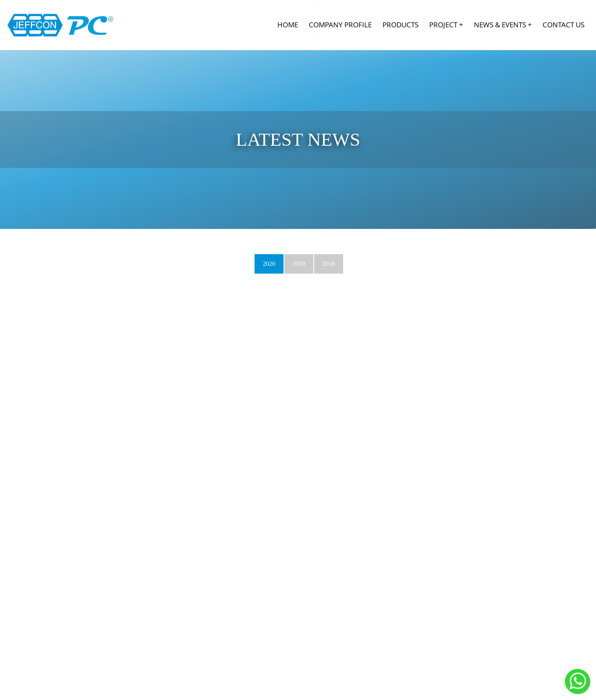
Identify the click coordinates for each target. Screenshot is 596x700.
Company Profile (340, 25)
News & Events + (503, 25)
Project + (446, 25)
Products (400, 25)
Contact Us (564, 25)
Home (288, 25)
